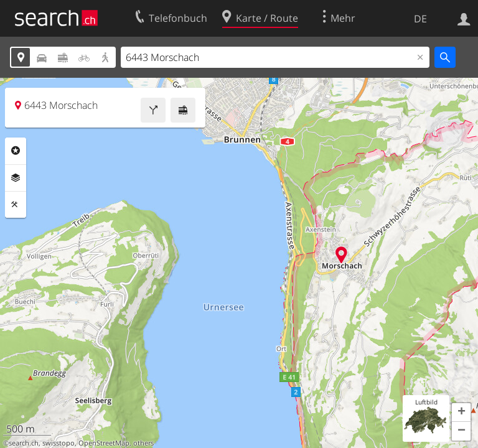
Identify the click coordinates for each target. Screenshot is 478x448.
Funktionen (16, 205)
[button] (461, 413)
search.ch (24, 443)
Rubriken (16, 151)
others (143, 443)
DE (420, 19)
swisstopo (59, 443)
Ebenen (16, 178)
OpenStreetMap (104, 443)
